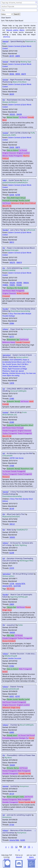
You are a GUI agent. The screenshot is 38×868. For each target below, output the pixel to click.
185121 (12, 524)
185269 (12, 283)
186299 (19, 114)
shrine (5, 62)
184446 (12, 765)
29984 (12, 323)
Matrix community (31, 858)
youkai (5, 133)
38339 (12, 94)
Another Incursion (15, 658)
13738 (12, 584)
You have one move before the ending (19, 374)
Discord (19, 857)
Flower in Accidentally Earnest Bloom (16, 361)
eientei (6, 41)
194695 (12, 285)
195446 (19, 285)
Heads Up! (14, 371)
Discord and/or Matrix (15, 30)
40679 (24, 74)
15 (29, 847)
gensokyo (7, 355)
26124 (12, 794)
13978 (12, 383)
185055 (12, 537)
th (4, 100)
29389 (12, 422)
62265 (23, 840)
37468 (12, 466)
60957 (12, 696)
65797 (18, 696)
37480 (12, 399)
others (5, 329)
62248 (12, 553)
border (6, 230)
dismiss (7, 37)
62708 (18, 195)
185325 (12, 114)
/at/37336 (17, 586)
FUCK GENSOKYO (16, 360)
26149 (12, 509)
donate (6, 859)
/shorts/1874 (20, 584)
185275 (12, 262)
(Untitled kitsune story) (17, 373)
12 (16, 847)
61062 (12, 666)
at (4, 389)
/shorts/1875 (7, 586)
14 (25, 847)
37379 (12, 568)
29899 (12, 604)
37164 (12, 825)
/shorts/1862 (14, 840)
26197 (12, 56)
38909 (18, 74)
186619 (19, 262)
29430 (12, 147)
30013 (12, 242)
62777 (12, 337)
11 (12, 847)
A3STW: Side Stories (17, 458)
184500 (12, 632)
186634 (26, 283)
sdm (5, 180)
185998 (19, 283)
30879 (18, 147)
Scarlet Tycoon (11, 364)
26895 (18, 56)
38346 (12, 74)
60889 (12, 732)
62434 (12, 195)
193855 (5, 285)
